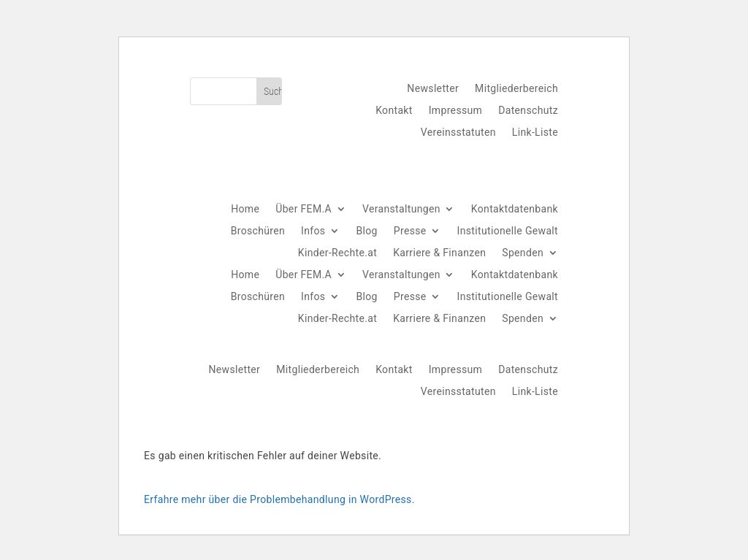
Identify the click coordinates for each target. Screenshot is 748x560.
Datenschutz (528, 111)
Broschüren (258, 231)
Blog (366, 231)
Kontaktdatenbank (515, 209)
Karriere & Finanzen (439, 253)
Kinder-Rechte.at (337, 253)
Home (245, 209)
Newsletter (433, 89)
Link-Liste (535, 133)
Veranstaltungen (401, 209)
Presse (410, 231)
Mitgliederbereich (516, 89)
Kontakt (394, 111)
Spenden (523, 253)
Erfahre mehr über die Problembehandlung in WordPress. (279, 499)
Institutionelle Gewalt (508, 231)
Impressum (456, 111)
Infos (313, 231)
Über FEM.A (304, 209)
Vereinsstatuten (458, 133)
